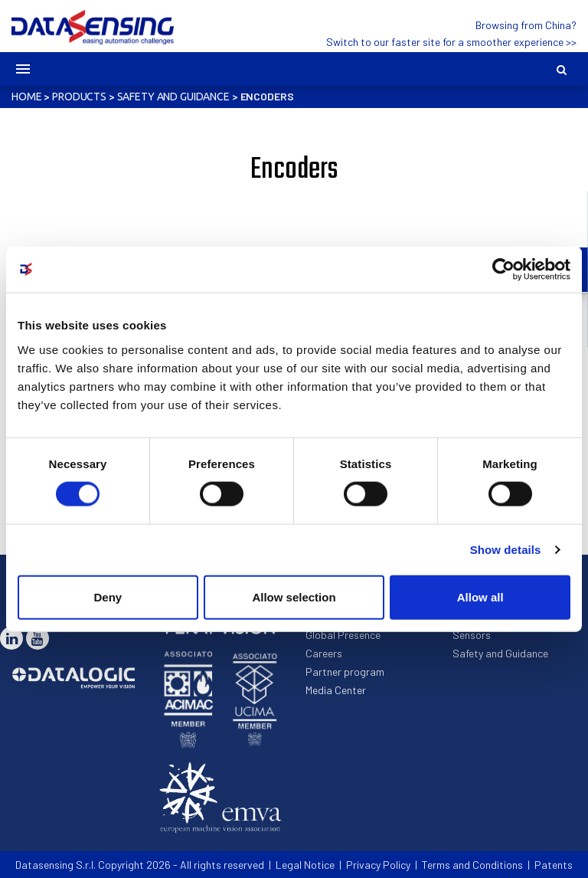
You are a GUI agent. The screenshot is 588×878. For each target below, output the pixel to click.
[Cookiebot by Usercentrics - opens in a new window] (503, 270)
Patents (554, 865)
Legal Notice (305, 865)
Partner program (345, 672)
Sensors (472, 635)
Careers (324, 653)
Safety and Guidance (173, 97)
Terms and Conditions (472, 865)
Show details (506, 550)
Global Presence (343, 635)
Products (79, 97)
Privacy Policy (378, 865)
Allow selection (294, 596)
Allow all (480, 596)
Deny (108, 596)
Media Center (336, 690)
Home (26, 97)
